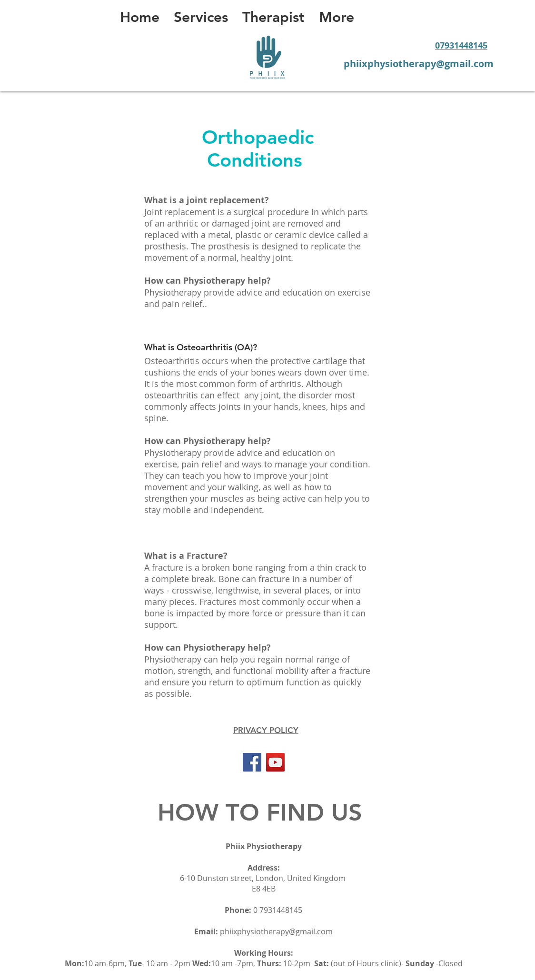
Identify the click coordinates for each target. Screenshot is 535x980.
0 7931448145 (278, 910)
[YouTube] (275, 762)
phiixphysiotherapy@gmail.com (276, 931)
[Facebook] (252, 762)
